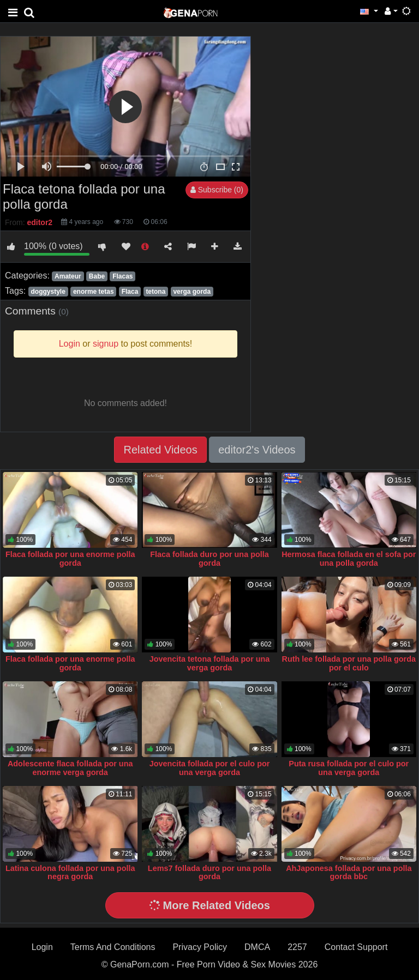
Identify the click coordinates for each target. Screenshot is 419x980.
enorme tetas (94, 292)
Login (42, 947)
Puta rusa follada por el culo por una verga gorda (349, 768)
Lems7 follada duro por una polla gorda (209, 873)
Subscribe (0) (217, 190)
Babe (97, 276)
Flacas (122, 276)
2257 (297, 947)
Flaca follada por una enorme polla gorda (70, 559)
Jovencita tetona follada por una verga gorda (210, 663)
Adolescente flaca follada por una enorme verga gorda (70, 768)
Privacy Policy (200, 947)
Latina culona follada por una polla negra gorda (70, 873)
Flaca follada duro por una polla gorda (209, 559)
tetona (155, 292)
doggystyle (48, 292)
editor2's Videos (257, 450)
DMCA (257, 947)
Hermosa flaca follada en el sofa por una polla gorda (349, 559)
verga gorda (192, 292)
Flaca (130, 292)
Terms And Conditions (113, 947)
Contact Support (356, 947)
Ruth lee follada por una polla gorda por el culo (349, 663)
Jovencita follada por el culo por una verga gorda (210, 768)
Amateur (68, 276)
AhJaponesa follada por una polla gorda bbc (349, 873)
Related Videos (160, 450)
